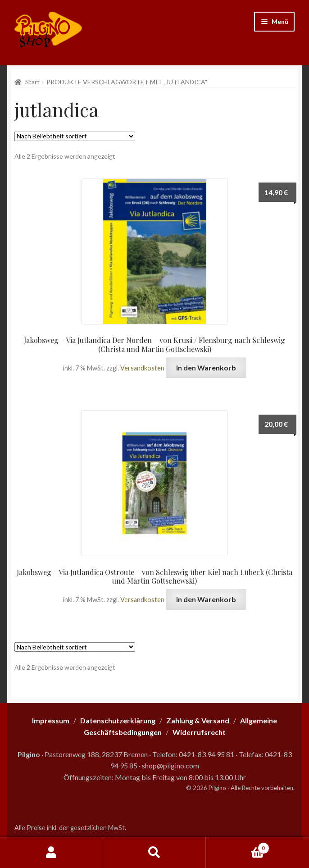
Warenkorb (237, 846)
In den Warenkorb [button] (206, 368)
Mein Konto (52, 853)
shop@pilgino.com (170, 765)
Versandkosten (142, 368)
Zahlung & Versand (198, 720)
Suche (155, 853)
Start (32, 82)
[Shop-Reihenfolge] (75, 136)
